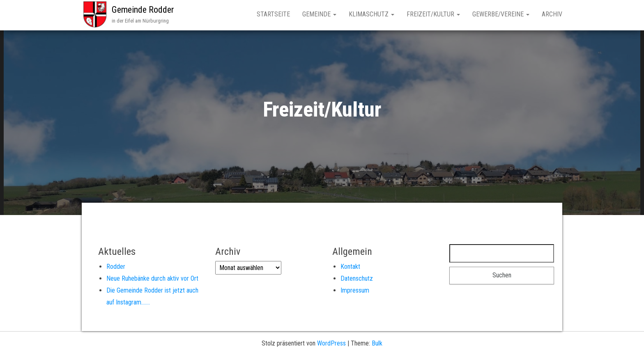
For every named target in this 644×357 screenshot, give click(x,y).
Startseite (273, 14)
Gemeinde (319, 14)
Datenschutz (357, 278)
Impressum (355, 290)
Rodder (116, 267)
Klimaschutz (371, 14)
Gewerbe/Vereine (501, 14)
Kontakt (350, 267)
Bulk (377, 343)
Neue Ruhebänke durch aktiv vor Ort (152, 278)
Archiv (552, 14)
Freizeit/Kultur (433, 14)
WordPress (331, 343)
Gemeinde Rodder (143, 10)
